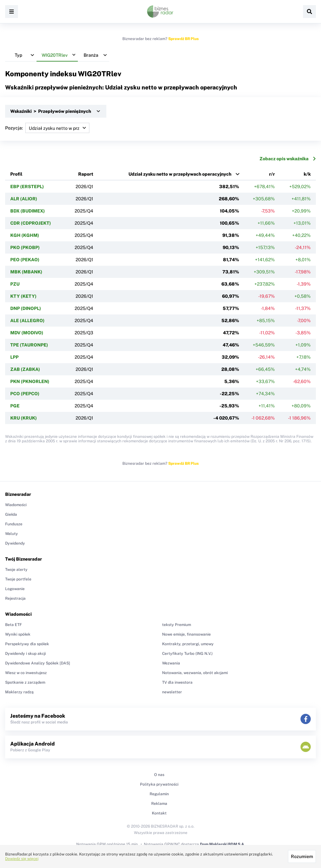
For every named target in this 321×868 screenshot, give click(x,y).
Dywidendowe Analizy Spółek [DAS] (38, 663)
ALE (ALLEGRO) (27, 321)
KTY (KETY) (23, 296)
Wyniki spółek (18, 634)
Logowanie (15, 589)
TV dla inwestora (177, 682)
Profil (16, 174)
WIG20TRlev (100, 74)
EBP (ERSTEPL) (27, 187)
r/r (272, 174)
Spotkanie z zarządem (25, 682)
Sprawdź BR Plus (183, 39)
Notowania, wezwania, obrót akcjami (195, 673)
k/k (307, 174)
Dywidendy (15, 543)
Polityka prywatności (159, 784)
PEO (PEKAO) (25, 260)
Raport (86, 174)
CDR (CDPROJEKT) (31, 223)
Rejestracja (15, 598)
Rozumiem (302, 856)
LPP (14, 357)
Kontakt (159, 813)
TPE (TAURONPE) (29, 345)
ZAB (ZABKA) (25, 369)
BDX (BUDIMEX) (28, 211)
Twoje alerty (16, 570)
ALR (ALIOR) (24, 199)
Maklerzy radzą (19, 692)
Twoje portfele (18, 579)
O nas (159, 775)
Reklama (159, 804)
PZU (15, 284)
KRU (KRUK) (24, 418)
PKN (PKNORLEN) (30, 381)
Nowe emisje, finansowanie (186, 634)
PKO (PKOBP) (25, 247)
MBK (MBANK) (26, 272)
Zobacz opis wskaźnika (288, 159)
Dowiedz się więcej (22, 859)
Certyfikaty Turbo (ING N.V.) (187, 654)
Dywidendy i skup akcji (25, 654)
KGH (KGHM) (25, 235)
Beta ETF (13, 625)
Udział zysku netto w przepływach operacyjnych (180, 174)
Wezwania (171, 663)
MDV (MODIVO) (27, 333)
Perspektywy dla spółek (27, 644)
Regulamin (159, 794)
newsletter (172, 692)
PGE (15, 406)
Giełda (11, 514)
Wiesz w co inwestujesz (26, 673)
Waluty (12, 534)
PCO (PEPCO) (25, 394)
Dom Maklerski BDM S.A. (222, 844)
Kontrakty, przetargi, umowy (188, 644)
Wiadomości (16, 505)
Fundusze (14, 524)
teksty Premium (177, 625)
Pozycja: (47, 128)
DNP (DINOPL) (26, 308)
